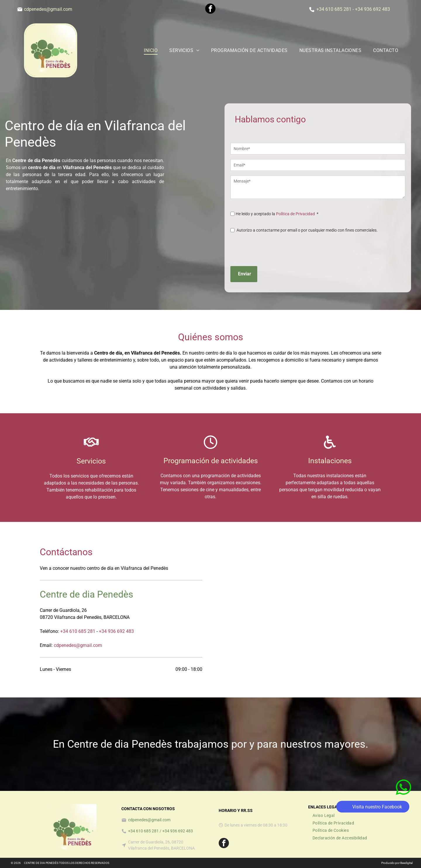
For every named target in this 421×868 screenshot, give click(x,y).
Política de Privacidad (295, 214)
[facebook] (210, 9)
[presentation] (275, 249)
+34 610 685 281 (334, 9)
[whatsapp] (403, 826)
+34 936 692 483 (372, 9)
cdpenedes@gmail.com (48, 9)
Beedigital (406, 863)
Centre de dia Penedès (87, 594)
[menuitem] (151, 50)
